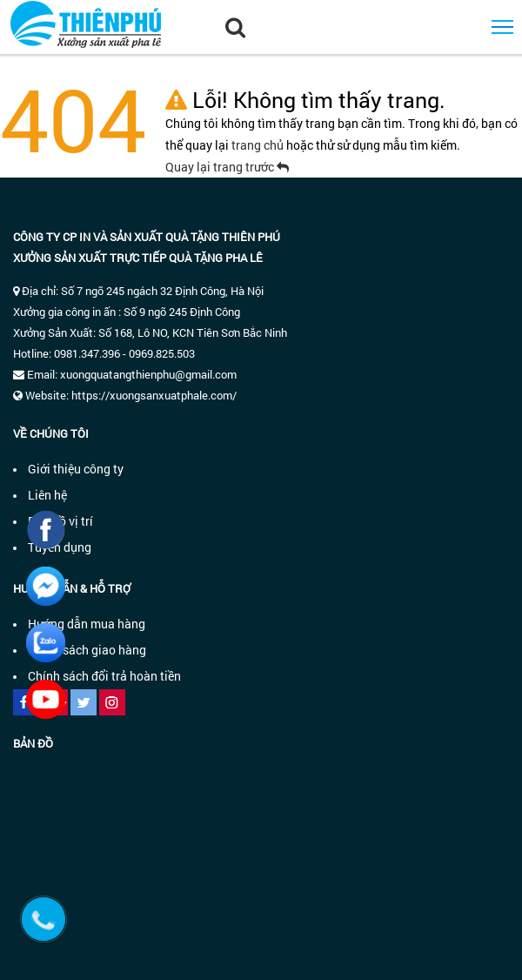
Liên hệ (47, 495)
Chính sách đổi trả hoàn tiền (104, 676)
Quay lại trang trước (227, 167)
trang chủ (259, 145)
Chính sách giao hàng (87, 650)
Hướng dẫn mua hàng (87, 624)
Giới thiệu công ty (76, 469)
